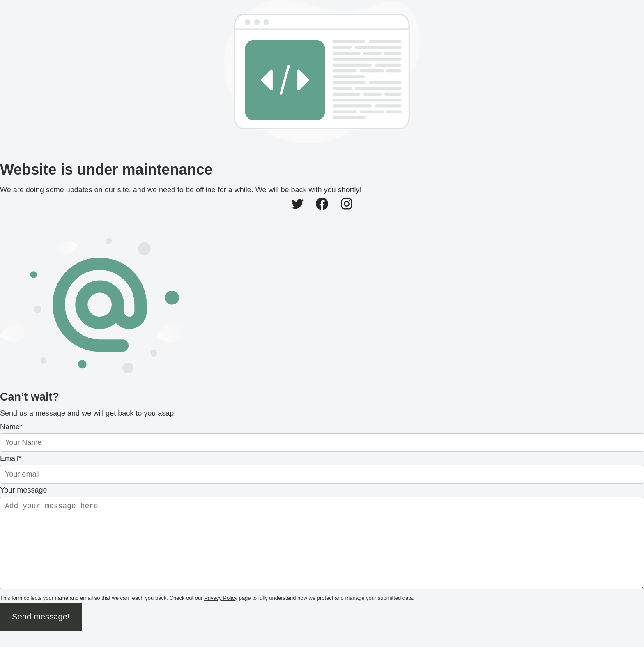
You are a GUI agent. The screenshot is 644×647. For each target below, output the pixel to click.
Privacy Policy (221, 614)
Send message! (41, 633)
